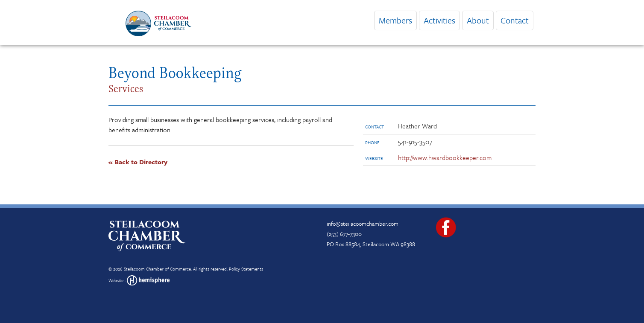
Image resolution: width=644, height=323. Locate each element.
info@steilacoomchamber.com (363, 224)
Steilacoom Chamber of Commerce (157, 269)
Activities (439, 20)
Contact (515, 20)
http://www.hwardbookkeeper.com (445, 157)
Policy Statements (246, 269)
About (478, 20)
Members (395, 20)
